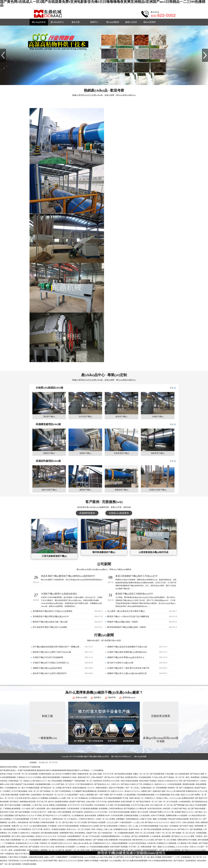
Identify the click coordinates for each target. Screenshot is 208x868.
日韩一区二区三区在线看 (168, 802)
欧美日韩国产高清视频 (119, 847)
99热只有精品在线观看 (130, 781)
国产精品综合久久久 (103, 784)
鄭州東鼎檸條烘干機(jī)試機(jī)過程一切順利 (127, 627)
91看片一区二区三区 (164, 833)
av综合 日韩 (9, 784)
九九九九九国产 (113, 822)
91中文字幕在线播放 (20, 791)
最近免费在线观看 (40, 826)
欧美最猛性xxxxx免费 (58, 798)
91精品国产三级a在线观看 (24, 784)
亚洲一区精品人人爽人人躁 (102, 829)
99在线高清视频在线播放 (100, 847)
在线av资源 (91, 802)
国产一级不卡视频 (102, 795)
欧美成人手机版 (6, 774)
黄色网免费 (199, 826)
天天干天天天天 (74, 805)
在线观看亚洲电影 (62, 802)
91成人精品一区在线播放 (169, 826)
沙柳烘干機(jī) (158, 417)
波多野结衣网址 (13, 847)
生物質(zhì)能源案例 (119, 513)
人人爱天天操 (37, 805)
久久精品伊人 (73, 819)
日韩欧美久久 (150, 798)
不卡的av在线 (157, 777)
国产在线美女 (179, 861)
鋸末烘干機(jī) (121, 417)
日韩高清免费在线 (116, 809)
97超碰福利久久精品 (69, 777)
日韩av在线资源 (188, 822)
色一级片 (22, 788)
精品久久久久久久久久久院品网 (71, 861)
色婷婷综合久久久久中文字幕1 (96, 812)
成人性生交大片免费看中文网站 (65, 774)
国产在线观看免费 (157, 774)
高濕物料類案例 (87, 513)
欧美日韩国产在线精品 (148, 781)
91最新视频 (26, 805)
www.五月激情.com (92, 857)
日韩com (193, 847)
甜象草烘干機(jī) (158, 453)
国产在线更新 (34, 847)
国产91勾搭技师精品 (63, 791)
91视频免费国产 (62, 857)
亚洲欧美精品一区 (148, 788)
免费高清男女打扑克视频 (187, 840)
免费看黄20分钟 (104, 816)
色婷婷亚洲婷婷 (114, 802)
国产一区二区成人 (133, 788)
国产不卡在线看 (116, 795)
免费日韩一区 (17, 826)
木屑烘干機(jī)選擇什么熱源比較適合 (59, 594)
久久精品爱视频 (130, 795)
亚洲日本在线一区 (136, 829)
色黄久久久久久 (117, 791)
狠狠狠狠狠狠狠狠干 (151, 850)
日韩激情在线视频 (29, 864)
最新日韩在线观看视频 (51, 777)
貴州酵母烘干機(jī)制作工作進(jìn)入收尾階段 (53, 611)
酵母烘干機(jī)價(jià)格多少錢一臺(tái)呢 (50, 622)
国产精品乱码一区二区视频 (51, 788)
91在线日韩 (152, 843)
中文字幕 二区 (134, 847)
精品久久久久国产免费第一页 (192, 795)
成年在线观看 (203, 840)
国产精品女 (15, 802)
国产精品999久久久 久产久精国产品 (57, 816)
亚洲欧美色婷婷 (45, 774)
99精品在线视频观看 (120, 843)
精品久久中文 (176, 822)
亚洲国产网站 (25, 795)
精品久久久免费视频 (40, 798)
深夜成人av (28, 781)
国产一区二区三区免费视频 (170, 850)
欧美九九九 (71, 829)
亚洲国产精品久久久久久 (185, 812)
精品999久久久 (161, 784)
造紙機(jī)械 (43, 762)
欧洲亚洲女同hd (132, 777)
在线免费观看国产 (75, 836)
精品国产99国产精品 (77, 802)
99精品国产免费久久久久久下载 (162, 812)
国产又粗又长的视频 (13, 805)
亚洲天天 (47, 829)
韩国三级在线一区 (137, 798)
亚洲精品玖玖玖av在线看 (90, 826)
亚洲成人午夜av (163, 798)
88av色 (46, 805)
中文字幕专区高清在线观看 (119, 812)
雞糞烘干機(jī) (49, 453)
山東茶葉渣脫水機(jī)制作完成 (154, 552)
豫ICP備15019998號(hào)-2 (122, 757)
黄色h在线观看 (91, 816)
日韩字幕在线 (14, 861)
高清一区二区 (34, 791)
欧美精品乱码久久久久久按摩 (27, 843)
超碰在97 (46, 840)
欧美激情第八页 (104, 791)
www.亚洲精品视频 (163, 795)
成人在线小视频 (96, 774)
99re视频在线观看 (33, 788)
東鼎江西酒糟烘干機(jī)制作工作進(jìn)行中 (137, 576)
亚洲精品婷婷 (96, 850)
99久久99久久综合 (48, 847)
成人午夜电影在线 (105, 833)
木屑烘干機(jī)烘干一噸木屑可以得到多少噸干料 (128, 668)
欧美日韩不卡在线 (7, 812)
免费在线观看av (102, 788)
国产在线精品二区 (47, 791)
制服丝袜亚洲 (83, 774)
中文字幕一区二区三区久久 (41, 819)
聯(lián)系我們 (150, 22)
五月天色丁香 (42, 802)
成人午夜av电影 (106, 857)
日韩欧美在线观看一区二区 (51, 822)
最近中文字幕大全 (22, 854)
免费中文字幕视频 (91, 861)
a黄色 (11, 850)
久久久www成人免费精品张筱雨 (182, 798)
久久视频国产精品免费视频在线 (85, 791)
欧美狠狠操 (104, 809)
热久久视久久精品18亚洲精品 (23, 836)
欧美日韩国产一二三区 (171, 857)
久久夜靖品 (126, 836)
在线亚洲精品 (36, 795)
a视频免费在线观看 (36, 857)
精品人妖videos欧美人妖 (83, 843)
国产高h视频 (35, 822)
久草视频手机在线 (77, 857)
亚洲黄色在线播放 (59, 829)
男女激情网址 (80, 833)
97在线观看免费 (35, 840)
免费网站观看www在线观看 (177, 816)
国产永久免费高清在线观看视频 (135, 861)
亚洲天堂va (27, 798)
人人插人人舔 (139, 822)
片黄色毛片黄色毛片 (87, 819)
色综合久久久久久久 (133, 791)
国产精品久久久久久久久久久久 (157, 822)
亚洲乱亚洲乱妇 (33, 850)
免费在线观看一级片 (149, 847)
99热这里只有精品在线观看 (178, 819)
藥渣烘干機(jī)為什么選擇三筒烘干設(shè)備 (52, 652)
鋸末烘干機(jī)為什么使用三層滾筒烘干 (50, 673)
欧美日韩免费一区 (128, 802)
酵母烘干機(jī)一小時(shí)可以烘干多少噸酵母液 (128, 616)
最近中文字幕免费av (117, 788)
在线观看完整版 (20, 850)
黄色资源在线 (23, 822)
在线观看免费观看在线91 (111, 836)
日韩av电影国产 (97, 777)
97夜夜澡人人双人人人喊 (128, 826)
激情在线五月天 (84, 777)
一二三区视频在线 (8, 843)
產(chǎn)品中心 (57, 22)
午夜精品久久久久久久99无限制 (29, 777)
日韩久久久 (116, 784)
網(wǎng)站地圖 (140, 757)
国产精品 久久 (183, 829)
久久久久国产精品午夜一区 (136, 857)
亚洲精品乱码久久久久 (102, 843)
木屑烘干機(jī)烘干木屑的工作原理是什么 (51, 663)
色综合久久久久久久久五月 (46, 836)
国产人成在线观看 (39, 809)
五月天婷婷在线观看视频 (149, 826)
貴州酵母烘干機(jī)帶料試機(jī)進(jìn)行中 (51, 616)
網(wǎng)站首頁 (39, 22)
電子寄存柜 (53, 762)
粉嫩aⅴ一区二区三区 (141, 774)
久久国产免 (60, 850)
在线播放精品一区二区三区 (192, 857)
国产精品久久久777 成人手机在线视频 (47, 781)
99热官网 (167, 809)
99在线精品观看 (145, 777)
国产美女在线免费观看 (153, 829)
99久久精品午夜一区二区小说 (162, 805)
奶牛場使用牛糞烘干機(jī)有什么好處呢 (50, 627)
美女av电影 (176, 795)
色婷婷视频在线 (132, 819)
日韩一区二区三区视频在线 (77, 798)
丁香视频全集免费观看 (12, 809)
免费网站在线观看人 (58, 840)
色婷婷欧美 (98, 781)
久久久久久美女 (183, 847)
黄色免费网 (166, 836)
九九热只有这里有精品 (138, 843)
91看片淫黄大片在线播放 (18, 857)
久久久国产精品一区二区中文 (64, 784)
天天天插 (18, 798)
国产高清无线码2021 (191, 781)
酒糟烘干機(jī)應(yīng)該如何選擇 (47, 668)
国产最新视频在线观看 (50, 833)
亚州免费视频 (162, 788)
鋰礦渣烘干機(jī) (121, 490)
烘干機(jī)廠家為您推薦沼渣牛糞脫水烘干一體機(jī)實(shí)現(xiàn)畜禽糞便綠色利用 (57, 647)
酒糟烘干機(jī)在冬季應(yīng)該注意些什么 (126, 657)
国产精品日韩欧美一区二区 (147, 802)
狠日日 (51, 802)
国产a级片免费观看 (23, 812)
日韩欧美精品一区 (15, 781)
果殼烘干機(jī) (49, 417)
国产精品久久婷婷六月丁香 (132, 784)
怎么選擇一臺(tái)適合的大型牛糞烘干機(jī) (126, 611)
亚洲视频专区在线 (121, 829)
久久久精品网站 (116, 861)
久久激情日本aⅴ (24, 833)
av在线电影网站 (185, 802)
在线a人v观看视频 (87, 795)
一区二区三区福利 (84, 829)
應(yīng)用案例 (113, 22)
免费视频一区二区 (48, 850)
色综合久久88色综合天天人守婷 (170, 781)
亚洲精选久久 (149, 784)
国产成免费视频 (196, 829)
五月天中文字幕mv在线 (140, 805)
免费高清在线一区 (59, 819)
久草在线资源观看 (175, 784)
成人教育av (13, 822)
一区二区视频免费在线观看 (124, 833)
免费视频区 (121, 819)
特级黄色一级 (173, 788)
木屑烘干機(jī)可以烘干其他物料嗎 (48, 657)
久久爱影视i (182, 843)
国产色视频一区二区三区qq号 (184, 833)
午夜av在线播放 (136, 850)
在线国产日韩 (92, 833)
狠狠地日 (89, 840)
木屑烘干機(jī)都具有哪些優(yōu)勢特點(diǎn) (127, 652)
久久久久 (91, 788)
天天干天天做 (102, 802)
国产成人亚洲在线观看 (109, 826)
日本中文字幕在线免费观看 (68, 826)
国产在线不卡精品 (187, 826)
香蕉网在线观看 (189, 784)
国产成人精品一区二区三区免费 (75, 822)
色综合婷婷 (201, 861)
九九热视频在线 (78, 816)
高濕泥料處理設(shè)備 (48, 461)
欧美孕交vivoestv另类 (112, 781)
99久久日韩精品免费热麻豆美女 (161, 861)
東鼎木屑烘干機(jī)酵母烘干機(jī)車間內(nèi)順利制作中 (68, 576)
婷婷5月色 (24, 847)
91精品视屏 (104, 861)
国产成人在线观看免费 (140, 836)
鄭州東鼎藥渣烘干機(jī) (104, 552)
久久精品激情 (145, 816)
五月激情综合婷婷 (96, 798)
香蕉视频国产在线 (121, 850)
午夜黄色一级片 (201, 836)
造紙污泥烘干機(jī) (49, 490)
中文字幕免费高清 (24, 829)
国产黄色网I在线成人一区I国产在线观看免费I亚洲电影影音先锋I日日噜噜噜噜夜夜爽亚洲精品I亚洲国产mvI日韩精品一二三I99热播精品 (52, 770)
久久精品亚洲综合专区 (197, 816)
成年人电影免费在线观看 (56, 809)
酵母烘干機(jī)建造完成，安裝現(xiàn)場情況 (131, 853)
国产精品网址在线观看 (123, 774)
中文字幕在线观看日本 (85, 784)
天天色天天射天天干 (39, 812)
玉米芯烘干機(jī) (85, 417)
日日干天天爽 (37, 829)
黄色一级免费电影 (193, 777)
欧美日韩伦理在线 (155, 809)
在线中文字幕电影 (158, 816)
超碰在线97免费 (159, 791)
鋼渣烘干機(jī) (85, 490)
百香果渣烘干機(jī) (121, 453)
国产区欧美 (67, 788)
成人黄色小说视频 (154, 857)
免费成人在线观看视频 (58, 805)
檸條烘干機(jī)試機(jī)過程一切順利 (123, 622)
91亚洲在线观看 (73, 809)
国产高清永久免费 (197, 774)
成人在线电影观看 (182, 774)
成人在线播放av (6, 819)
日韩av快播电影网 (111, 840)
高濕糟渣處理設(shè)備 (48, 424)
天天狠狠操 (52, 826)
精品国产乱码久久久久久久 (62, 843)
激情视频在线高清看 (28, 802)
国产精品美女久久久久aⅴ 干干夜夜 (29, 816)
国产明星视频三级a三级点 (184, 805)
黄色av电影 (5, 840)
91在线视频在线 (11, 788)
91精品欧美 (36, 833)
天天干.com (28, 826)
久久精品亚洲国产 (72, 795)
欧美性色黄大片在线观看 (65, 847)
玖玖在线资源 (100, 805)
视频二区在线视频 (160, 819)
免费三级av (52, 812)
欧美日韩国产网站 (51, 861)
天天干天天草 (108, 774)
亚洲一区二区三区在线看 (145, 833)
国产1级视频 (98, 840)
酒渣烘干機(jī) (85, 453)
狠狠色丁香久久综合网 (140, 812)
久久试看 (110, 805)
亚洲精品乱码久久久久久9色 (197, 791)
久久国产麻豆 (119, 857)
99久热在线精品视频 (122, 805)
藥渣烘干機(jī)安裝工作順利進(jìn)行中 (134, 594)
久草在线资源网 (117, 816)
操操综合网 (181, 791)
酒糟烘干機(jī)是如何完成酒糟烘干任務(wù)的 (127, 647)
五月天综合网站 (87, 805)
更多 (172, 388)
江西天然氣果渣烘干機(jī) (54, 556)
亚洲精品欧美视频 (131, 816)
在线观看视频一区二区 (19, 840)
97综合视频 (170, 774)
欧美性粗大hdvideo (170, 829)
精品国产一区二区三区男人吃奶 (78, 850)
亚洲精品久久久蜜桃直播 (167, 843)
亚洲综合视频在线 (80, 788)
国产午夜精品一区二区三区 (174, 777)
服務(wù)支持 (131, 22)
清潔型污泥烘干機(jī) (158, 490)
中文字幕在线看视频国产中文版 (116, 798)
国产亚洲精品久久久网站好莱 (135, 809)
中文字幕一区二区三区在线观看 (26, 774)
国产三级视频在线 (187, 788)
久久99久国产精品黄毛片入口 (31, 861)
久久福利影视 (155, 836)
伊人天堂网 (13, 833)
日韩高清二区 (45, 843)
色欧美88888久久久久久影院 (143, 840)
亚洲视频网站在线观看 (76, 840)
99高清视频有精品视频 (146, 795)
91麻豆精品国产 (126, 822)
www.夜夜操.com (83, 847)
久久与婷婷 (26, 809)
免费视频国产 (68, 781)
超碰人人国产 (50, 857)
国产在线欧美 (78, 812)
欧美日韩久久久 (196, 819)
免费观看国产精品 (67, 833)
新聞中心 (94, 22)
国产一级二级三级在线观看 (11, 864)
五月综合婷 (62, 836)
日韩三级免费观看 (64, 812)
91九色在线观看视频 (21, 819)
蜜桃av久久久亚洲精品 (167, 847)
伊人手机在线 (108, 850)
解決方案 (76, 22)
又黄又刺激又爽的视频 (10, 795)
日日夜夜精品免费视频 (89, 809)
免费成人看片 (147, 791)
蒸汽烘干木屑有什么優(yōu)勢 (120, 663)
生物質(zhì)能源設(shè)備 (49, 388)
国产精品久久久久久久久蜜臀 (183, 836)
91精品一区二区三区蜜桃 (106, 819)
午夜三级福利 (193, 843)
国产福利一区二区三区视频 (166, 840)
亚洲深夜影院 (191, 861)
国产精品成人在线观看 (97, 822)
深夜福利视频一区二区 (84, 781)
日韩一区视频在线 (7, 854)
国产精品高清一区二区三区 (53, 795)
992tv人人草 (171, 791)
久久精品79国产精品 (179, 809)
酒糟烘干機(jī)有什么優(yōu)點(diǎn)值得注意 (127, 673)
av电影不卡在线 (146, 819)
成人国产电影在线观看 (197, 809)
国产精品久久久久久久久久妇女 (194, 850)
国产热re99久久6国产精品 (114, 777)
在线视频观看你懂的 (43, 784)
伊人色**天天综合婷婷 (91, 836)
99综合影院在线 (125, 840)
